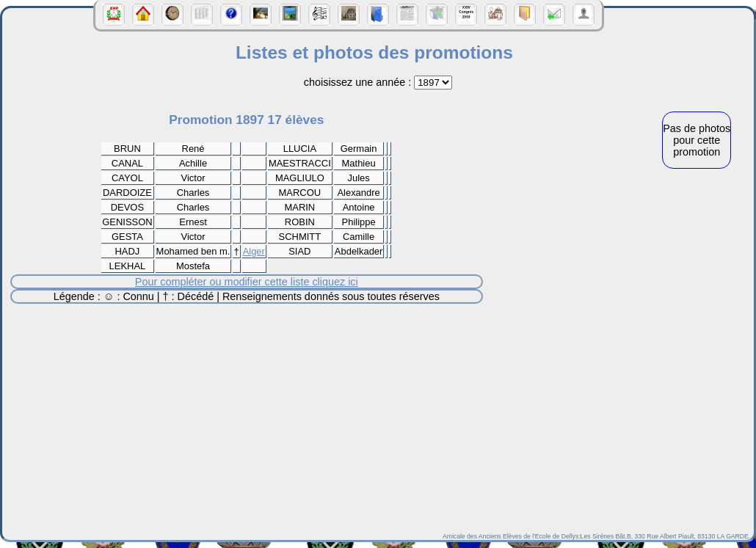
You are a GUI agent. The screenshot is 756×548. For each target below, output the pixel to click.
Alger (254, 251)
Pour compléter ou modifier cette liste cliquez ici (247, 282)
